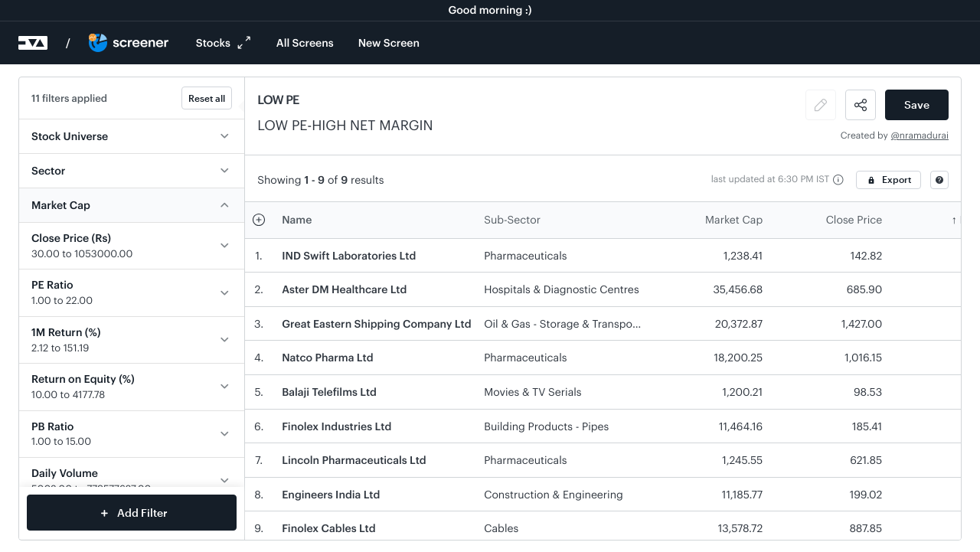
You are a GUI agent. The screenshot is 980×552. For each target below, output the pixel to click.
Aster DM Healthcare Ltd (344, 289)
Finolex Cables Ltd (328, 528)
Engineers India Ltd (331, 494)
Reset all (207, 98)
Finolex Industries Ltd (336, 426)
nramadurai (924, 136)
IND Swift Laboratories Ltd (349, 255)
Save (917, 105)
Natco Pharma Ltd (327, 357)
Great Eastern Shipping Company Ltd (376, 323)
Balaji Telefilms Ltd (329, 392)
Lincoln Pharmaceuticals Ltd (354, 460)
